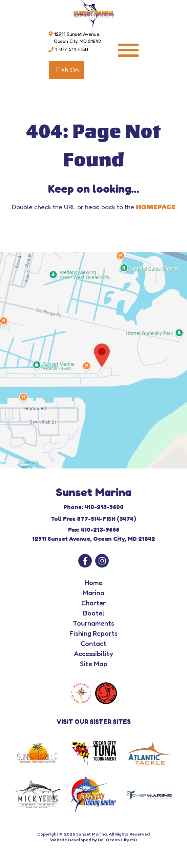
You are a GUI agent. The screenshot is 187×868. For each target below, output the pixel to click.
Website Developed (71, 840)
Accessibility (93, 654)
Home (93, 583)
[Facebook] (85, 561)
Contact (93, 644)
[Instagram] (102, 561)
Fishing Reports (93, 633)
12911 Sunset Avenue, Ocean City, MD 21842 (77, 38)
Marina (93, 593)
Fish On (67, 70)
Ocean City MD (121, 840)
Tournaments (93, 623)
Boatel (94, 613)
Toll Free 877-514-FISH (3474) (93, 519)
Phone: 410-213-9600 (93, 507)
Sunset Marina (91, 834)
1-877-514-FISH (72, 49)
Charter (93, 603)
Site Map (94, 664)
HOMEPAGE (156, 207)
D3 (101, 840)
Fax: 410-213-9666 (94, 529)
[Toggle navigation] (128, 50)
